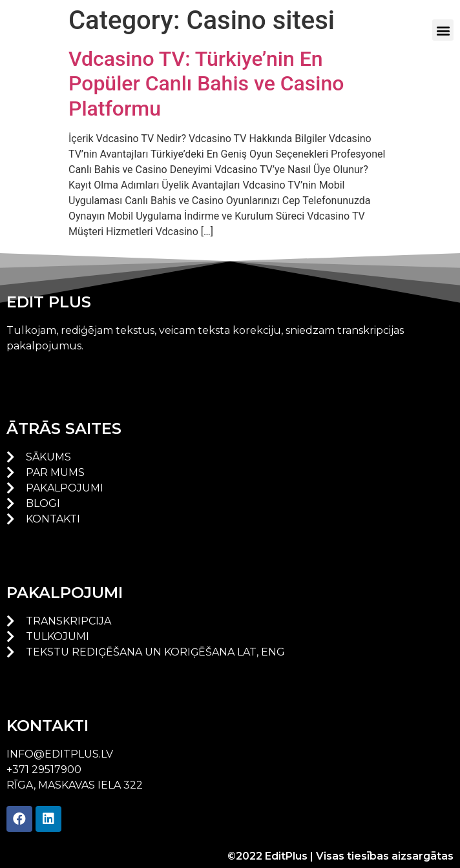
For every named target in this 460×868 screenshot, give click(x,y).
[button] (443, 30)
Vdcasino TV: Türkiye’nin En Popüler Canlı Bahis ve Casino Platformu (206, 84)
